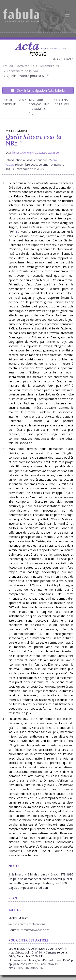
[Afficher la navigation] (67, 16)
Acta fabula (26, 66)
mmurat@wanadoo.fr (35, 930)
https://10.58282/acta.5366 (26, 968)
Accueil (8, 66)
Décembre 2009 (51, 66)
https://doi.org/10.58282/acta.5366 (36, 153)
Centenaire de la (22, 71)
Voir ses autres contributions (27, 924)
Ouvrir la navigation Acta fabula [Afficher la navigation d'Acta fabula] (38, 90)
